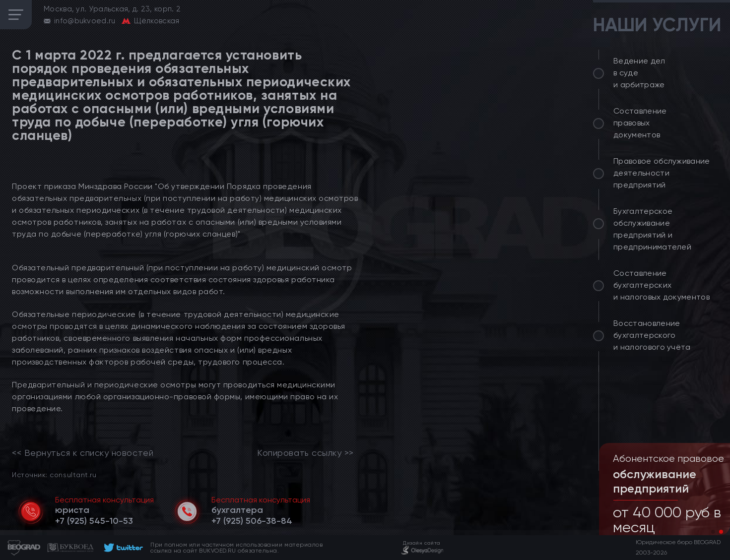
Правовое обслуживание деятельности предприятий (662, 173)
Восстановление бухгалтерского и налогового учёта (652, 335)
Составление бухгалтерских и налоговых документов (662, 285)
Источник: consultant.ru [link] (54, 474)
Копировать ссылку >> (305, 453)
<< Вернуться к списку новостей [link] (83, 453)
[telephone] (94, 521)
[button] (713, 532)
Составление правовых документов (640, 123)
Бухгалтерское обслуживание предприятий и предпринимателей (652, 229)
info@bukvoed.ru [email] (85, 21)
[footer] (122, 548)
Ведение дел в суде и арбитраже (639, 73)
